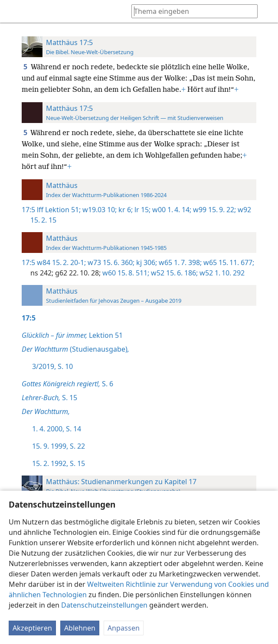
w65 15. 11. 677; (228, 262)
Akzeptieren (32, 628)
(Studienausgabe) (75, 349)
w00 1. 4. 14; (171, 210)
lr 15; (142, 210)
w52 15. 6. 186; (173, 273)
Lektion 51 (72, 335)
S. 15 (49, 398)
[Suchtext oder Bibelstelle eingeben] (190, 11)
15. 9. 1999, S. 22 (59, 446)
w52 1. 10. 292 (221, 273)
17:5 (28, 210)
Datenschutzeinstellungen (104, 605)
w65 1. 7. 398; (179, 262)
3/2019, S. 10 (52, 366)
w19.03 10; (99, 210)
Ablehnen (80, 628)
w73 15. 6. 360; (110, 262)
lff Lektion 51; (59, 210)
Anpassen (124, 628)
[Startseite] (13, 11)
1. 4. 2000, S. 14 (57, 429)
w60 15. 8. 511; (125, 273)
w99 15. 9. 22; (214, 210)
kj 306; (146, 262)
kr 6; (125, 210)
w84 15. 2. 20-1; (61, 262)
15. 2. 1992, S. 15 (59, 463)
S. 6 (67, 384)
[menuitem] (13, 11)
